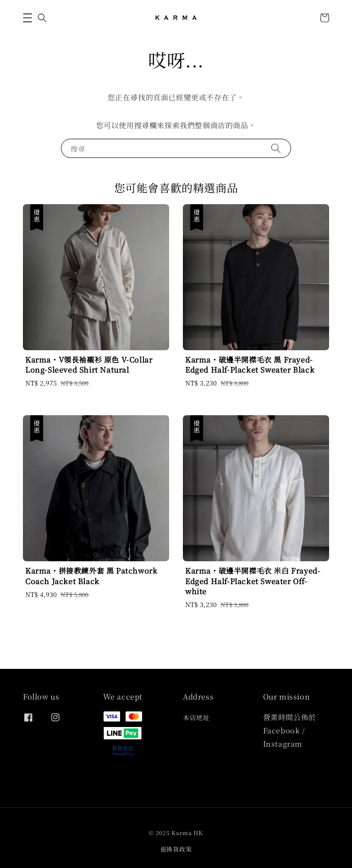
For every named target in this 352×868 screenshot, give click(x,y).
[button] (27, 18)
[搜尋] (276, 148)
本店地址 (196, 718)
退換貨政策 (176, 849)
